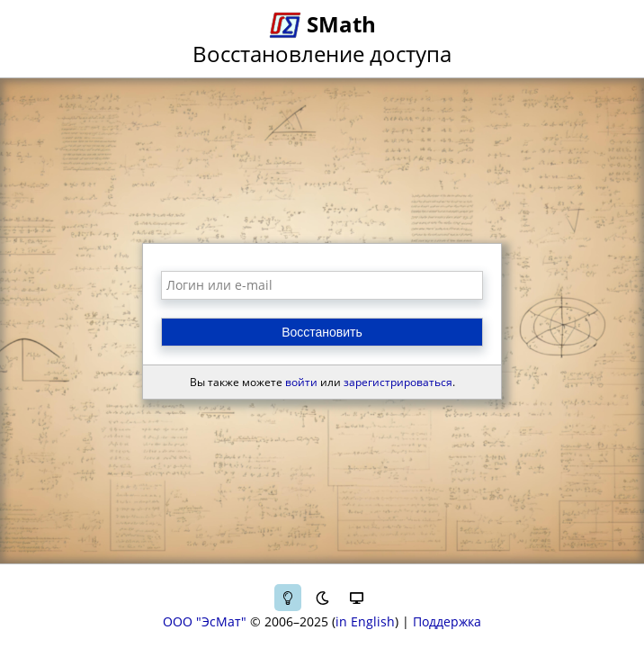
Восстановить (322, 332)
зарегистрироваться (398, 382)
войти (301, 382)
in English (365, 621)
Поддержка (447, 621)
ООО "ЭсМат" (205, 621)
